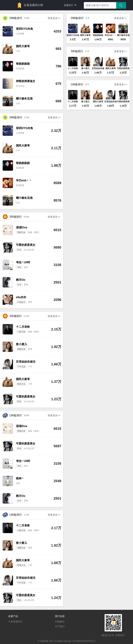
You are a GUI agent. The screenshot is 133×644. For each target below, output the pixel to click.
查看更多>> (54, 18)
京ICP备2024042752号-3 (84, 641)
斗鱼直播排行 (15, 622)
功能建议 (60, 622)
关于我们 (60, 626)
